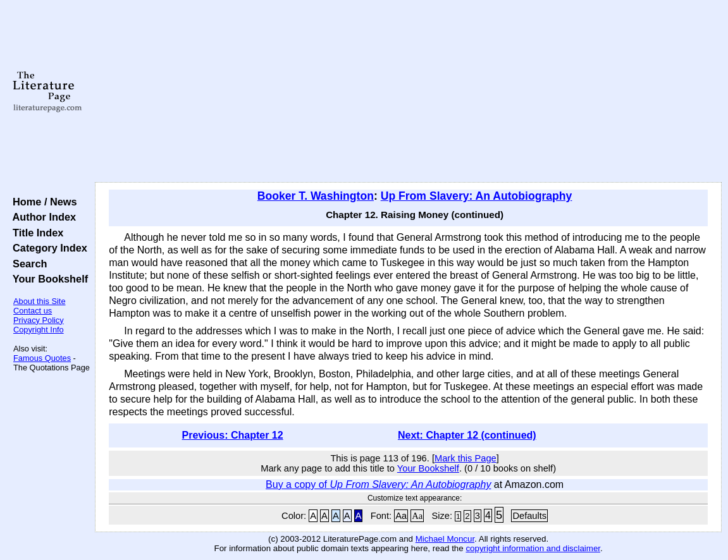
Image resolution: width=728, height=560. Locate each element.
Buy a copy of (378, 484)
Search (27, 264)
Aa (401, 516)
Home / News (42, 202)
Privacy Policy (39, 320)
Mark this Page (466, 458)
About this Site (40, 301)
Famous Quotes (42, 358)
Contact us (33, 311)
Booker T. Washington (316, 196)
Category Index (47, 248)
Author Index (41, 217)
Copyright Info (39, 330)
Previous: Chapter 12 (233, 435)
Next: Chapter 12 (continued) (467, 435)
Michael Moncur (445, 539)
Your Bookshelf (47, 279)
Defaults (529, 516)
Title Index (35, 233)
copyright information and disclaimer (533, 548)
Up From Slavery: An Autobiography (477, 196)
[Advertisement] (409, 92)
